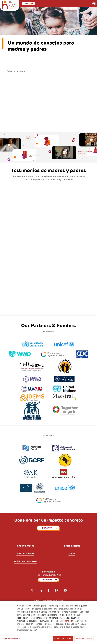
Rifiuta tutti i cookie (84, 639)
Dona (28, 4)
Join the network (25, 554)
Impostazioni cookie (11, 639)
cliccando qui (68, 621)
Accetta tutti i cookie (63, 639)
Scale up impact (25, 546)
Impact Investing (72, 546)
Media (72, 554)
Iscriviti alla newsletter (25, 562)
